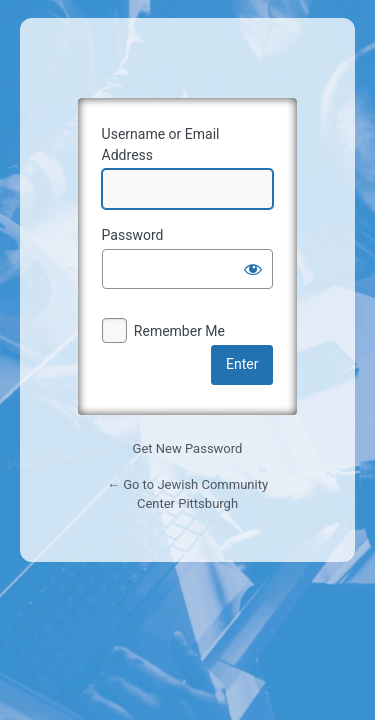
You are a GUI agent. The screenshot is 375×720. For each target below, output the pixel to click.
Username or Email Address (161, 144)
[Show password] (253, 269)
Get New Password (188, 448)
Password (133, 235)
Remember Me (179, 331)
